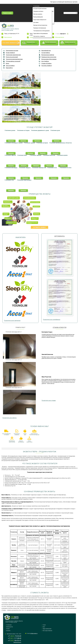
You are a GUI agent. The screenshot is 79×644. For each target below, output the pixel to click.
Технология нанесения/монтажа (14, 59)
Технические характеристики (13, 55)
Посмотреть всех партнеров (12, 321)
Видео (7, 63)
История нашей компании (40, 9)
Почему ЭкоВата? (10, 53)
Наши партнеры (20, 237)
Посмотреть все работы (9, 418)
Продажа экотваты (38, 11)
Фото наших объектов (47, 631)
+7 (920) (60, 34)
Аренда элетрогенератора (40, 25)
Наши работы (9, 68)
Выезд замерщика (38, 17)
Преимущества (9, 627)
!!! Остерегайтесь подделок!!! (13, 61)
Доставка (36, 22)
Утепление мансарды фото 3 (14, 388)
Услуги (44, 625)
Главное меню (7, 13)
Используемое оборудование (49, 59)
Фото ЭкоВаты (45, 61)
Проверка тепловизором (40, 28)
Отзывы (8, 629)
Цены (44, 627)
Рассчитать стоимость (39, 36)
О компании (36, 6)
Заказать (11, 141)
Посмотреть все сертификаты (52, 320)
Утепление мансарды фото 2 (14, 360)
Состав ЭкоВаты (46, 53)
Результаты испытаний (12, 57)
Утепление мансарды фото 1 (14, 332)
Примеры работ (20, 327)
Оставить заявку (39, 227)
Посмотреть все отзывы (49, 400)
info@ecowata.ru (34, 633)
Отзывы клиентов (60, 327)
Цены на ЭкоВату (10, 66)
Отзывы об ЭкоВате (46, 63)
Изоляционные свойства (48, 55)
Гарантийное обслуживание (41, 34)
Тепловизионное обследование (42, 31)
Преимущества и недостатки (49, 57)
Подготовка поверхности (40, 20)
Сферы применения (47, 629)
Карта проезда (8, 37)
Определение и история (12, 51)
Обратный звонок (60, 37)
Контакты (8, 631)
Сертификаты (59, 236)
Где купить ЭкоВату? (47, 66)
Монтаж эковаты (38, 14)
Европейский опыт (46, 51)
